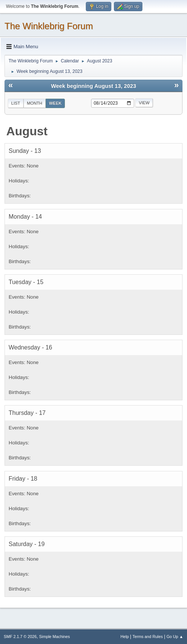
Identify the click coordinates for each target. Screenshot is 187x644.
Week (55, 103)
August (27, 131)
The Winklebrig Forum (49, 26)
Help (125, 637)
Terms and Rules (148, 637)
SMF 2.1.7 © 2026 (20, 637)
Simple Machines (54, 637)
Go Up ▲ (175, 637)
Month (35, 103)
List (16, 103)
